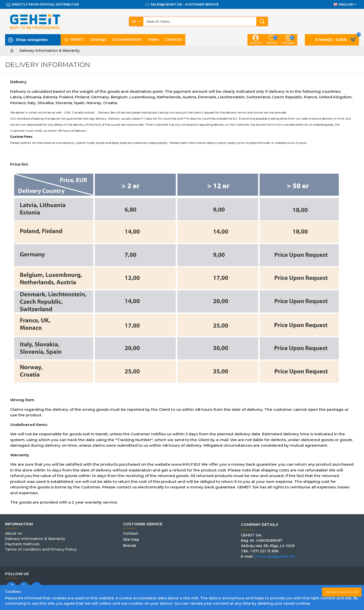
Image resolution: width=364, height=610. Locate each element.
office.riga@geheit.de (275, 556)
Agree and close (343, 592)
